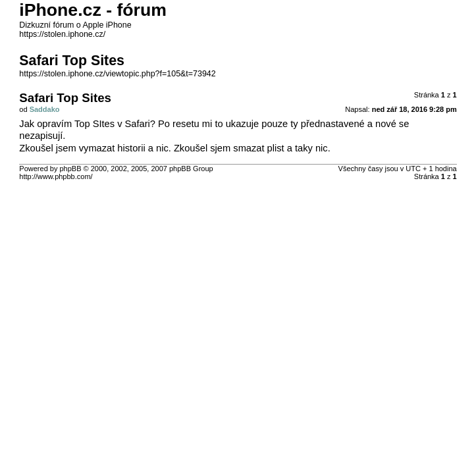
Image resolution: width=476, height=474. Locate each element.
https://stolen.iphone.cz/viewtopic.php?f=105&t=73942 (117, 74)
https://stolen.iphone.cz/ (62, 34)
